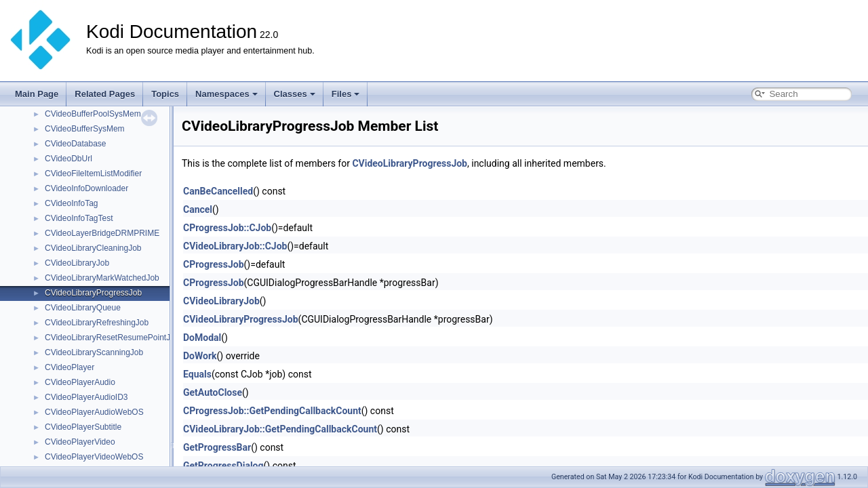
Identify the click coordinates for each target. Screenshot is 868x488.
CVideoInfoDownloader (86, 188)
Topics (165, 94)
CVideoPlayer (70, 367)
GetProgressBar (217, 447)
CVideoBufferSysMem (85, 129)
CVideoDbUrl (68, 159)
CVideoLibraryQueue (83, 308)
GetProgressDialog (223, 466)
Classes (295, 94)
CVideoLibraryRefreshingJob (97, 323)
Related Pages (105, 94)
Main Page (37, 94)
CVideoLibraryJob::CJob (235, 246)
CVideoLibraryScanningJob (94, 352)
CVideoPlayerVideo (80, 442)
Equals (197, 374)
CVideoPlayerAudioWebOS (94, 412)
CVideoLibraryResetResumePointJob (112, 338)
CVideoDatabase (76, 144)
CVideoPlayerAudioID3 (86, 397)
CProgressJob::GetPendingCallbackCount (272, 411)
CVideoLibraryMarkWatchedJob (102, 278)
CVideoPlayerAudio (80, 382)
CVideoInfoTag (72, 203)
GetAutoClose (213, 392)
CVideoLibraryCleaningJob (93, 248)
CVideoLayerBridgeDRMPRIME (102, 233)
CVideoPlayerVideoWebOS (94, 457)
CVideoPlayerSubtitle (83, 427)
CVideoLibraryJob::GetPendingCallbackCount (280, 429)
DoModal (202, 338)
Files (346, 94)
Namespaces (226, 94)
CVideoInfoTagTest (79, 218)
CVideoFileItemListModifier (93, 174)
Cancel (198, 209)
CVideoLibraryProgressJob (93, 293)
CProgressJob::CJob (227, 228)
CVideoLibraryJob (77, 263)
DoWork (200, 356)
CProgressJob (214, 264)
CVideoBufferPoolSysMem (93, 114)
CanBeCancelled (218, 191)
